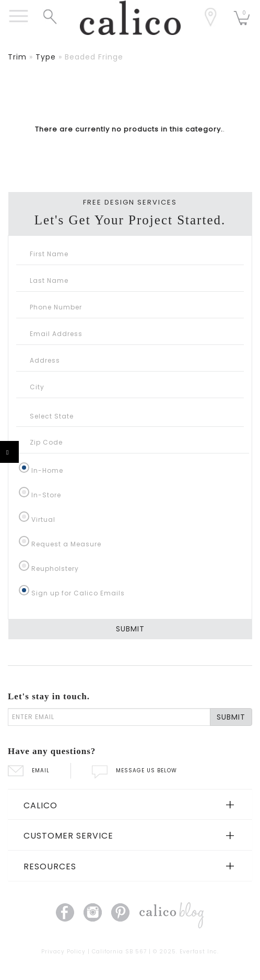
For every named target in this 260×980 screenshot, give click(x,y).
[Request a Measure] (24, 541)
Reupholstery (55, 569)
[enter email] (109, 717)
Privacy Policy (63, 952)
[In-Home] (24, 468)
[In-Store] (24, 492)
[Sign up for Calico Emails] (24, 590)
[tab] (130, 805)
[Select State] (130, 416)
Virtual (43, 519)
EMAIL (29, 770)
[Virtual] (24, 517)
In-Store (46, 495)
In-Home (47, 470)
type (46, 57)
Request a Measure (66, 544)
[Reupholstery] (24, 566)
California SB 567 (119, 952)
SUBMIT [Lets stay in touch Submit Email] (231, 717)
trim (17, 57)
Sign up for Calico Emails (78, 593)
